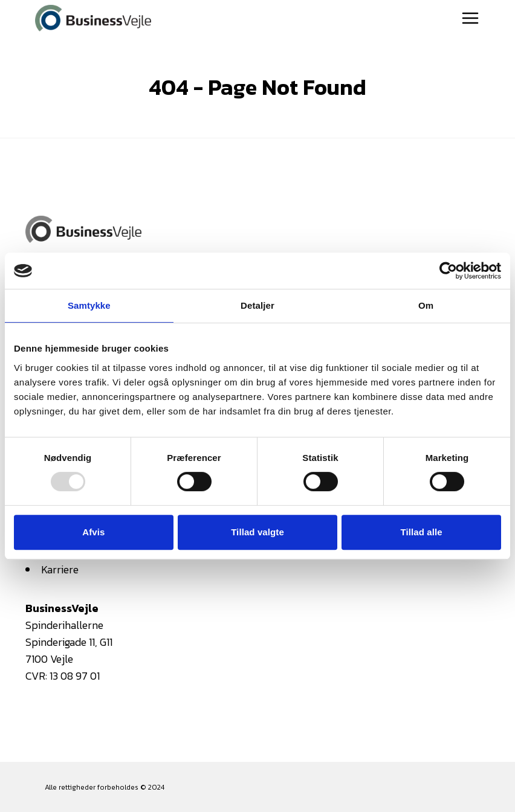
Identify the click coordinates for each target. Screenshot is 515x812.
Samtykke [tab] (89, 305)
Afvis (93, 532)
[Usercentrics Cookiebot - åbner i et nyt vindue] (448, 271)
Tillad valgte (257, 532)
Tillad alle (422, 532)
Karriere (60, 569)
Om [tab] (426, 305)
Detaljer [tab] (257, 305)
